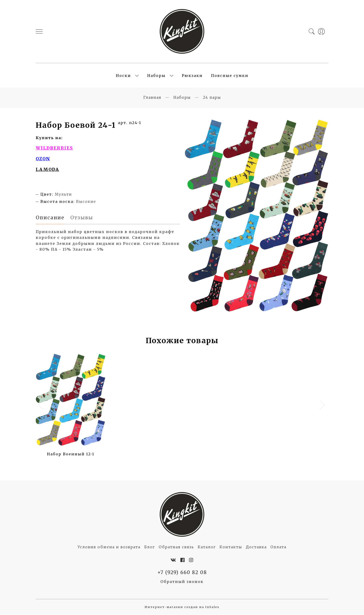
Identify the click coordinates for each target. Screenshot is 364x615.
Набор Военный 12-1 (71, 454)
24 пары (212, 98)
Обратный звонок (182, 582)
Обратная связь (176, 547)
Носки (123, 76)
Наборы (156, 76)
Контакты (231, 547)
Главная (152, 98)
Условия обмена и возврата (109, 547)
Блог (150, 547)
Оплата (278, 547)
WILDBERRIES (54, 149)
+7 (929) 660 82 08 (182, 573)
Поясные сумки (230, 76)
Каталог (207, 547)
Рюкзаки (192, 76)
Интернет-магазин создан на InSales (182, 608)
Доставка (256, 547)
